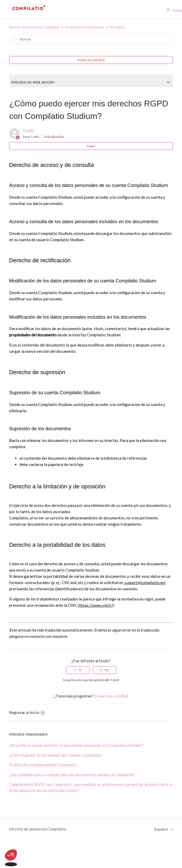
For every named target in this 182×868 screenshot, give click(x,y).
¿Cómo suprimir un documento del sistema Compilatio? (56, 755)
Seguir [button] (91, 146)
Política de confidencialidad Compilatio (43, 765)
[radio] (78, 670)
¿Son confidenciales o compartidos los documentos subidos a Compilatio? (72, 775)
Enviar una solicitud (91, 60)
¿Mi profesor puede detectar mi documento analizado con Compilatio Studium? (77, 745)
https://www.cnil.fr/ (96, 605)
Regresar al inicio (27, 712)
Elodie (28, 131)
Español (161, 829)
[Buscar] (91, 39)
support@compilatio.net (145, 582)
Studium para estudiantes (84, 27)
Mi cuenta (117, 27)
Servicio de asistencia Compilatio (34, 27)
